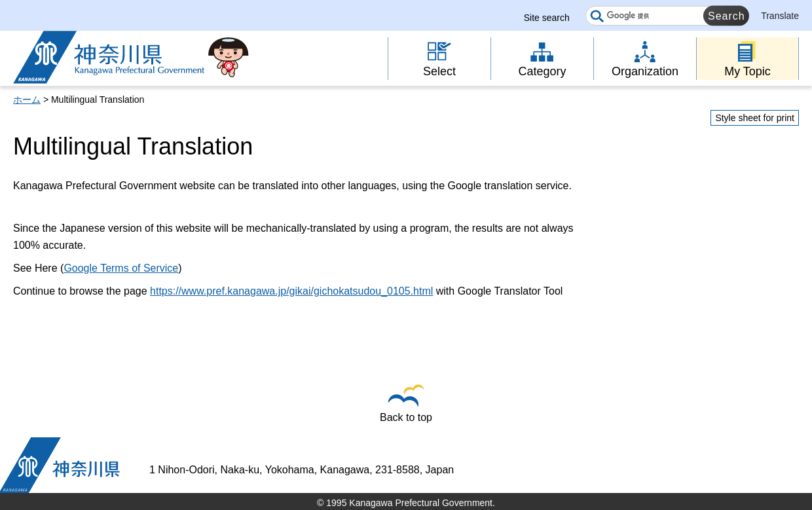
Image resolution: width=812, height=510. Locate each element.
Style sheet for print (755, 118)
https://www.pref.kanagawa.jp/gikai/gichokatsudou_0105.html (291, 291)
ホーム (27, 100)
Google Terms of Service (121, 268)
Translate (780, 16)
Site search (547, 18)
